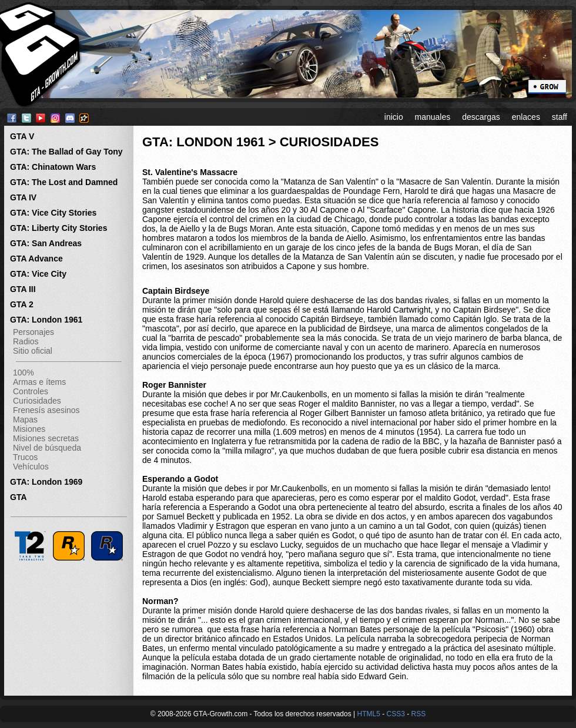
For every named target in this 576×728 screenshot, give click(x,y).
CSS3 (395, 714)
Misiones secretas (46, 438)
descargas (481, 117)
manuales (433, 117)
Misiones (29, 429)
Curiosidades (37, 401)
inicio (394, 117)
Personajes (34, 332)
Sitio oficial (33, 351)
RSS (419, 714)
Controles (31, 391)
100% (24, 373)
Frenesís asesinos (46, 410)
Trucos (25, 457)
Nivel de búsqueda (47, 448)
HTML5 (368, 714)
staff (560, 117)
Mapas (25, 420)
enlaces (526, 117)
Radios (26, 341)
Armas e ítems (39, 382)
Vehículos (31, 467)
